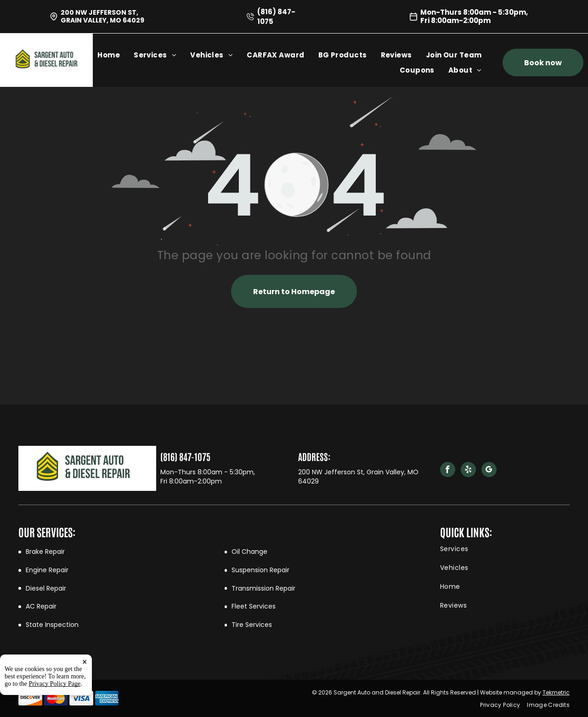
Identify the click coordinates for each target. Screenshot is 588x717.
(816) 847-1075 (185, 456)
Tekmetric (556, 692)
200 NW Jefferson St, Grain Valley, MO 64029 (102, 16)
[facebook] (448, 471)
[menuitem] (116, 55)
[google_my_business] (489, 471)
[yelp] (468, 471)
